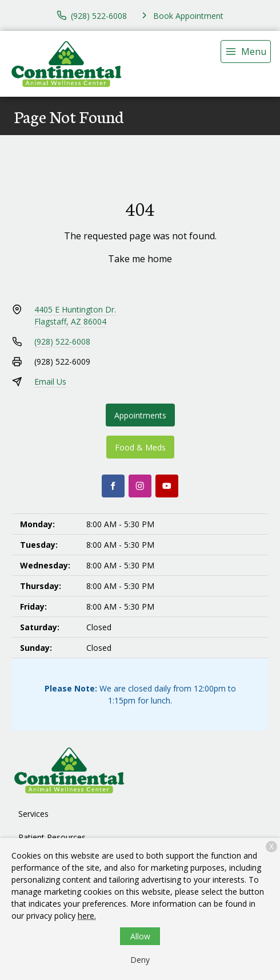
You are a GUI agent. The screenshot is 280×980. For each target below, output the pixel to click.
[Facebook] (113, 486)
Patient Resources (52, 837)
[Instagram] (140, 486)
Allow (140, 936)
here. (87, 916)
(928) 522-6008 (62, 341)
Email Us (50, 382)
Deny (140, 960)
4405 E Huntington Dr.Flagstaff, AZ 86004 (75, 315)
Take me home (140, 259)
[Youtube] (167, 486)
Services (33, 814)
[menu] (246, 52)
